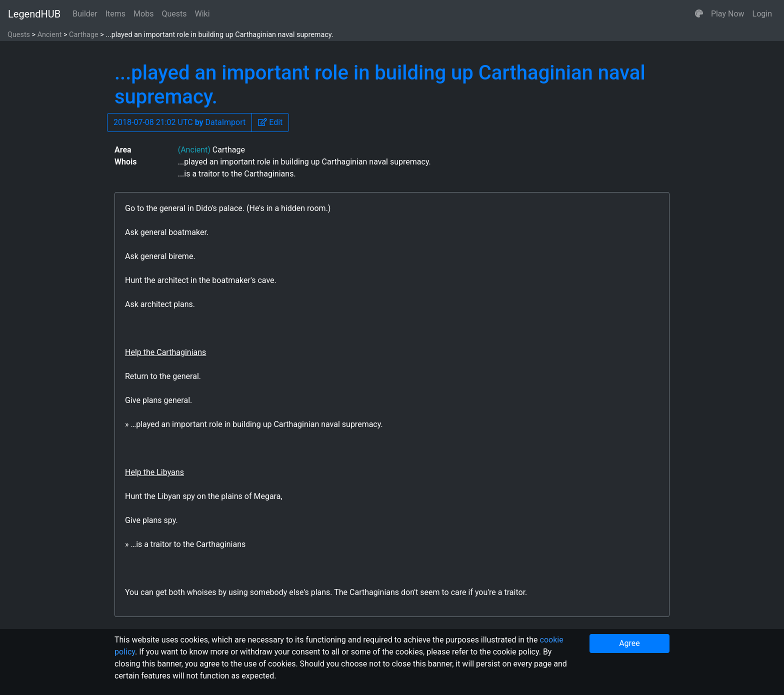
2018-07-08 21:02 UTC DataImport (179, 122)
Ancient (50, 35)
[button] (699, 14)
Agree (629, 643)
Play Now (728, 14)
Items (115, 14)
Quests (174, 14)
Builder (85, 14)
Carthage (84, 35)
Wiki (202, 14)
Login (762, 14)
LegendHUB (34, 14)
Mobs (143, 14)
